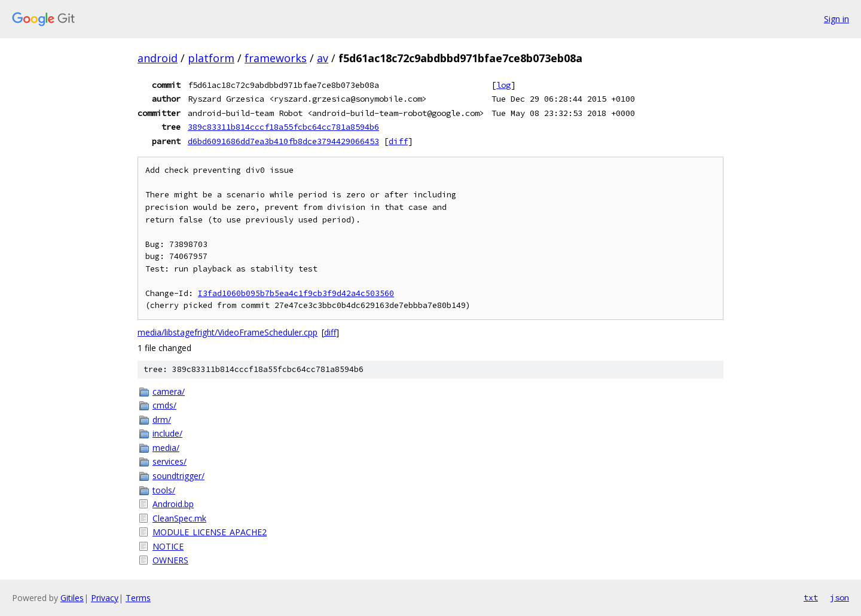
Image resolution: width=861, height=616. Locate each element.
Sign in (836, 19)
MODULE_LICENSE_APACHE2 (210, 532)
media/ (166, 448)
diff (398, 141)
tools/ (164, 490)
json (839, 597)
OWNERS (170, 560)
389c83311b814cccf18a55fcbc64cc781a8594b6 (283, 127)
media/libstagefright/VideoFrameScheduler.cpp (228, 332)
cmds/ (164, 405)
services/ (170, 461)
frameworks (276, 58)
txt (811, 597)
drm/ (162, 420)
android (158, 58)
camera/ (169, 391)
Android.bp (173, 504)
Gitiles (72, 598)
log (503, 85)
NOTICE (168, 546)
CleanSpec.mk (179, 518)
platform (211, 58)
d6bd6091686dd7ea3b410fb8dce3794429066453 (283, 141)
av (323, 58)
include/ (167, 433)
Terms (138, 598)
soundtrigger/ (178, 476)
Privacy (105, 598)
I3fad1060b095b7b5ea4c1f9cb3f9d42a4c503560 (296, 293)
